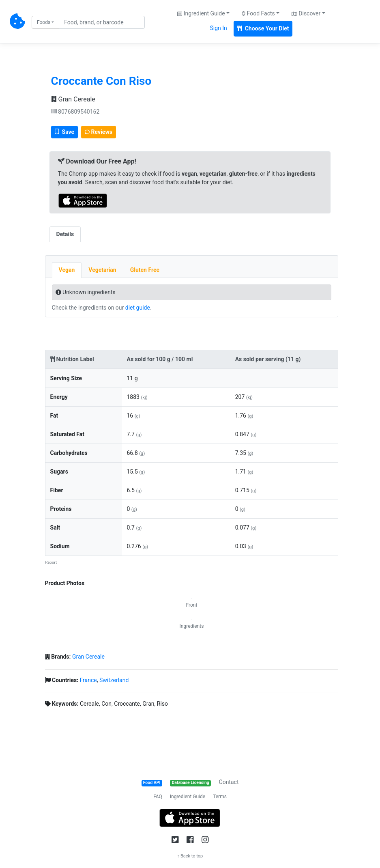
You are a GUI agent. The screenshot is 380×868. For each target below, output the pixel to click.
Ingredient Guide (188, 797)
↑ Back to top (190, 856)
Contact (229, 782)
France (88, 680)
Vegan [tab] (67, 270)
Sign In (219, 28)
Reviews (99, 132)
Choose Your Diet (263, 28)
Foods (44, 22)
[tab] (88, 230)
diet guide (138, 308)
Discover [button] (306, 13)
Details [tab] (65, 234)
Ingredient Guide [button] (201, 13)
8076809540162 (75, 112)
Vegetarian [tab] (102, 270)
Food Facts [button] (258, 13)
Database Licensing (191, 783)
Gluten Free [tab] (145, 270)
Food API (152, 783)
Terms (220, 797)
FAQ (158, 797)
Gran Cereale (73, 99)
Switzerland (114, 680)
